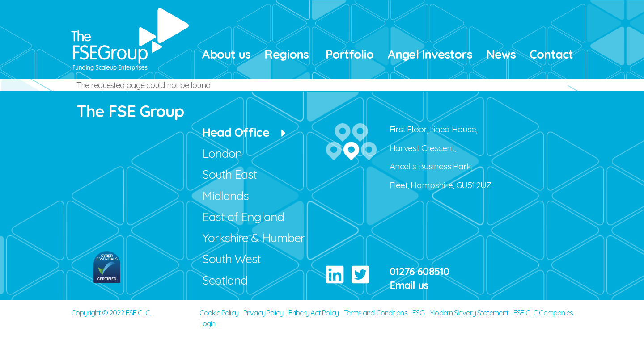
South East (230, 174)
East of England (243, 217)
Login (208, 323)
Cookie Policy (219, 313)
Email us (409, 285)
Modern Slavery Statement (469, 313)
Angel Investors (430, 54)
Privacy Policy (263, 313)
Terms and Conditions (376, 313)
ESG (418, 313)
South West (232, 259)
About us (226, 54)
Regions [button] (286, 54)
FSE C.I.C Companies (543, 313)
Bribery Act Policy (314, 313)
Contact (551, 54)
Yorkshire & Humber (254, 238)
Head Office (236, 132)
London (222, 153)
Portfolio (350, 54)
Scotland (225, 280)
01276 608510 (419, 271)
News (501, 54)
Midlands (226, 196)
